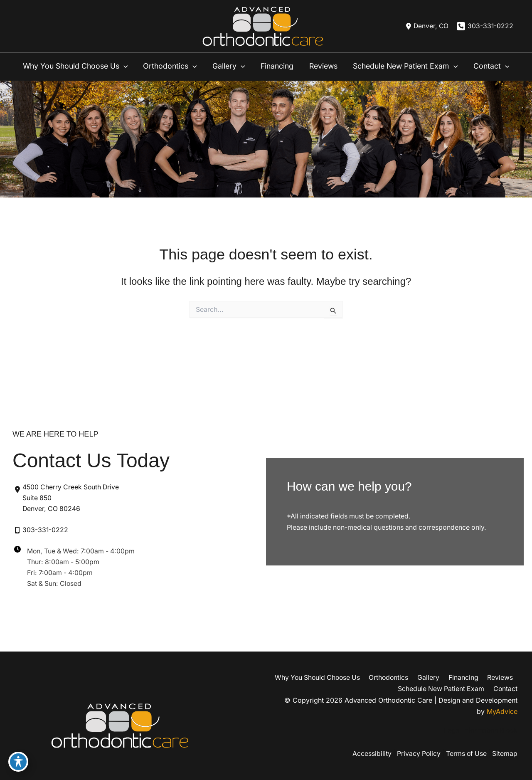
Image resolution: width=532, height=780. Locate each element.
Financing (467, 678)
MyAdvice (502, 711)
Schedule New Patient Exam (442, 689)
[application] (127, 63)
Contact (505, 689)
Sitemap (505, 754)
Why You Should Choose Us (325, 678)
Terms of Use (465, 754)
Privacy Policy (415, 754)
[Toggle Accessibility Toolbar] (18, 762)
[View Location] (425, 26)
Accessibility (367, 754)
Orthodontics (396, 678)
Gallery (434, 678)
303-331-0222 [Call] (490, 26)
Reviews (501, 678)
